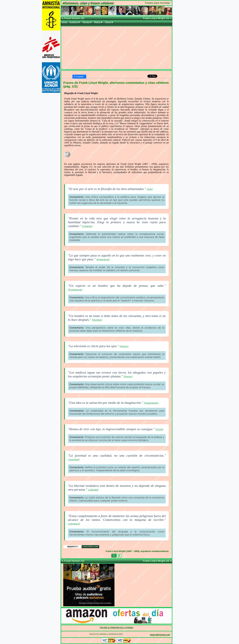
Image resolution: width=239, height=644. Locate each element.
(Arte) (150, 189)
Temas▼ (87, 22)
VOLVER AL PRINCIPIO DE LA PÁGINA (117, 628)
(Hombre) (97, 320)
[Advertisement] (116, 48)
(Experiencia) (75, 290)
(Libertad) (93, 490)
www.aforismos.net (160, 635)
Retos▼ (98, 22)
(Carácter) (87, 226)
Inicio (64, 22)
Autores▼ (75, 22)
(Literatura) (74, 524)
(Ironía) (159, 429)
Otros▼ (109, 22)
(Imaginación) (151, 403)
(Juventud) (74, 460)
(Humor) (124, 346)
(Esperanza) (103, 260)
